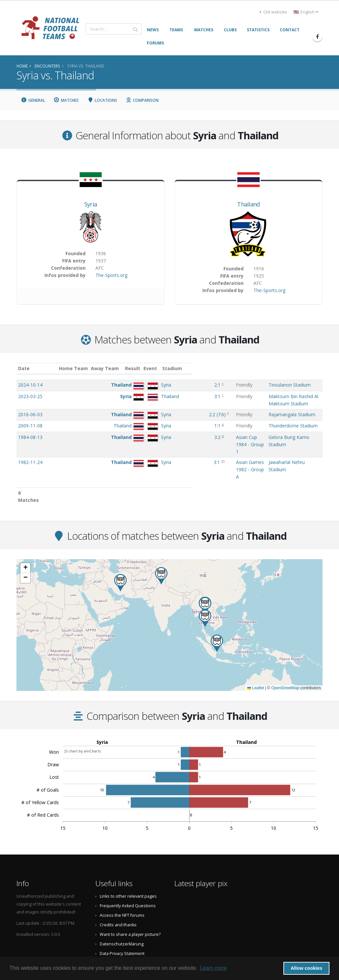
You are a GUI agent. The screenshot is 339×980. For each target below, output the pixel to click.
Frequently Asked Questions (128, 871)
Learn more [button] (213, 968)
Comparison (142, 100)
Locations (102, 100)
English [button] (306, 12)
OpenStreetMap (285, 653)
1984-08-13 (30, 437)
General (33, 100)
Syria (91, 204)
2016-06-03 (30, 408)
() (146, 408)
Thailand (248, 204)
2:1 (145, 385)
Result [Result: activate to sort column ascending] (145, 368)
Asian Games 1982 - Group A (189, 448)
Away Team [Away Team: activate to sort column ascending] (113, 368)
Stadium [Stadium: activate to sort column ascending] (235, 368)
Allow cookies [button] (306, 968)
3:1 (145, 396)
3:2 (145, 437)
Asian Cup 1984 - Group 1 (185, 437)
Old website (273, 12)
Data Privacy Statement (122, 919)
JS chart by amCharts (83, 716)
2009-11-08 (30, 426)
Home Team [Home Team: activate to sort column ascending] (82, 368)
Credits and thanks (118, 890)
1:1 (145, 426)
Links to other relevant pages (128, 861)
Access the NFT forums (122, 880)
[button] (161, 541)
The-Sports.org (111, 275)
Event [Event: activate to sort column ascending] (165, 368)
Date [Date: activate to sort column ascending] (24, 368)
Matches (66, 100)
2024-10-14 (30, 385)
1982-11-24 (30, 448)
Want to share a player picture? (130, 899)
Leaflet (256, 653)
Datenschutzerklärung (122, 909)
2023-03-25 (30, 396)
